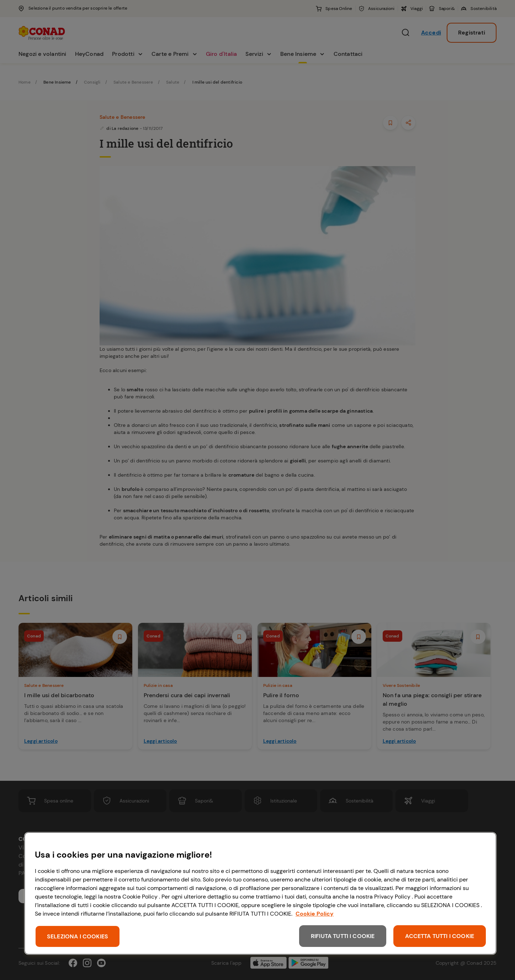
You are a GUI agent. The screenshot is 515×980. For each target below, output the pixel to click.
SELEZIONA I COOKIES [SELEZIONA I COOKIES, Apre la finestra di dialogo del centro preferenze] (78, 936)
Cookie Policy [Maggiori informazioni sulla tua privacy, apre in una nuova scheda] (315, 914)
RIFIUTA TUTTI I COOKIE (343, 936)
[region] (260, 893)
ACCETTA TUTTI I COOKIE (440, 936)
